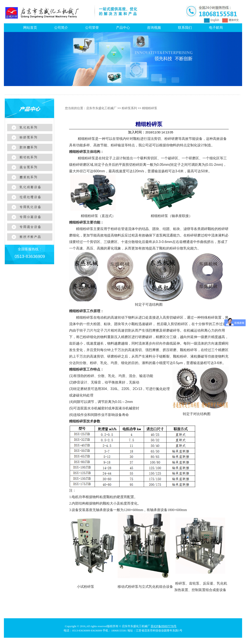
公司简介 (61, 28)
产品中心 (123, 28)
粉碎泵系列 (129, 108)
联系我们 (185, 28)
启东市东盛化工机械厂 (101, 108)
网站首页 (30, 28)
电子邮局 (216, 28)
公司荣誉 (92, 28)
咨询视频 (154, 28)
